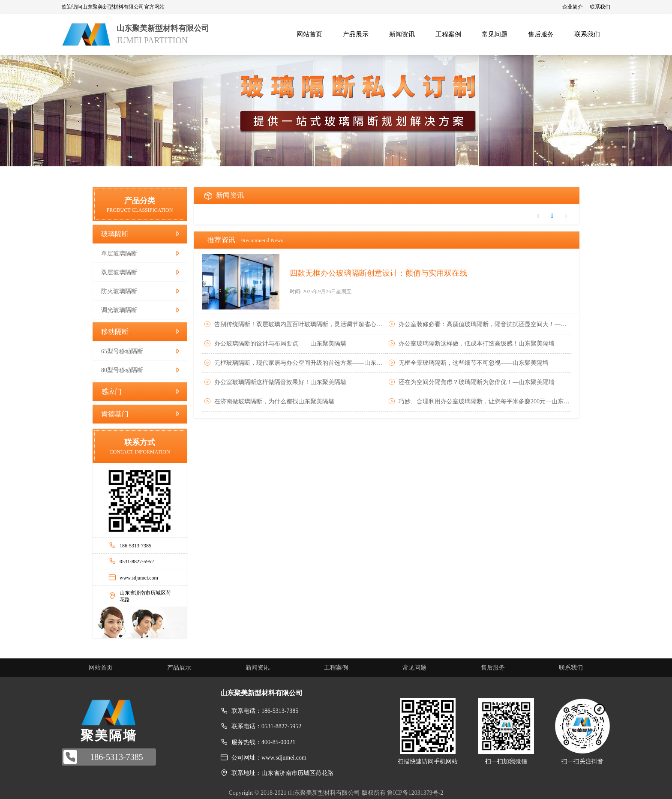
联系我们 (600, 7)
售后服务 (493, 668)
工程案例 (336, 668)
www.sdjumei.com (139, 578)
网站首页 (101, 668)
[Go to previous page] (538, 216)
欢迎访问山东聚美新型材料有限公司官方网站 (113, 7)
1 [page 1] (552, 216)
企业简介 (573, 7)
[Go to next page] (566, 216)
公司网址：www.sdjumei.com (269, 758)
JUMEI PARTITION (152, 40)
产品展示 (179, 668)
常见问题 (414, 668)
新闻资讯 (258, 668)
